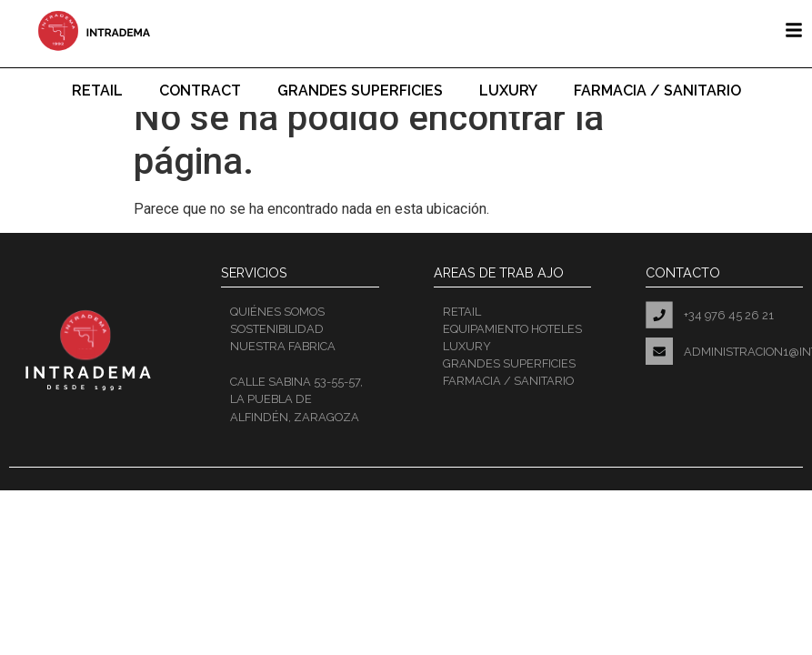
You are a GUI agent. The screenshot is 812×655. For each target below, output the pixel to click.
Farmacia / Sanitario (657, 91)
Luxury (508, 91)
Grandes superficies (360, 91)
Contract (200, 91)
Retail (97, 91)
